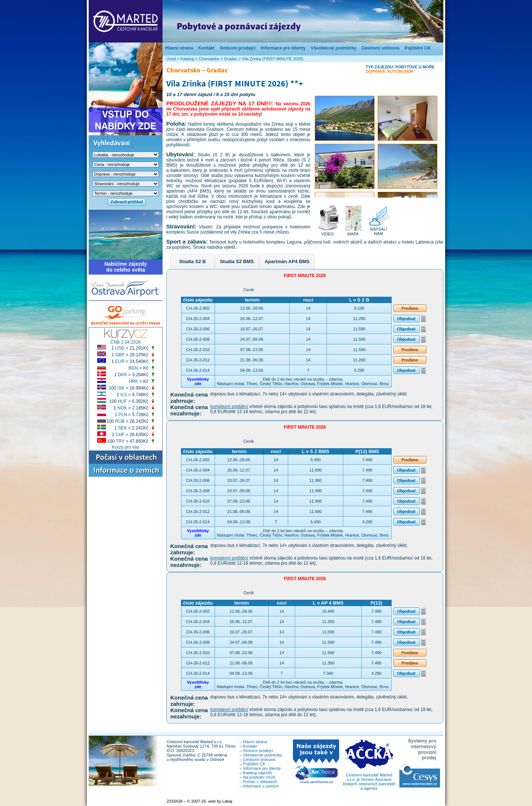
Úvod (171, 59)
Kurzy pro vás (125, 447)
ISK (121, 388)
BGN (133, 368)
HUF (122, 401)
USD (120, 348)
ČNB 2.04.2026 (126, 342)
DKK (122, 375)
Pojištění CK (418, 48)
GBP (120, 355)
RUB (120, 421)
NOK (122, 408)
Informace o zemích (261, 786)
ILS (124, 395)
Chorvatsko (209, 59)
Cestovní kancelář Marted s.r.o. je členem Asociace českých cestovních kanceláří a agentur (369, 780)
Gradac (231, 59)
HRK (133, 381)
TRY (120, 441)
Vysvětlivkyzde (198, 381)
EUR (120, 361)
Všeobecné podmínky (333, 48)
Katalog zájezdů (258, 773)
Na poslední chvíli (259, 777)
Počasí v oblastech (260, 782)
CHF (120, 435)
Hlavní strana (179, 48)
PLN (122, 415)
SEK (123, 428)
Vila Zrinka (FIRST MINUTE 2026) (273, 59)
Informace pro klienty (283, 48)
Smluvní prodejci (238, 48)
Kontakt (206, 48)
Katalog (187, 59)
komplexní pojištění (229, 407)
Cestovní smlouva (380, 48)
